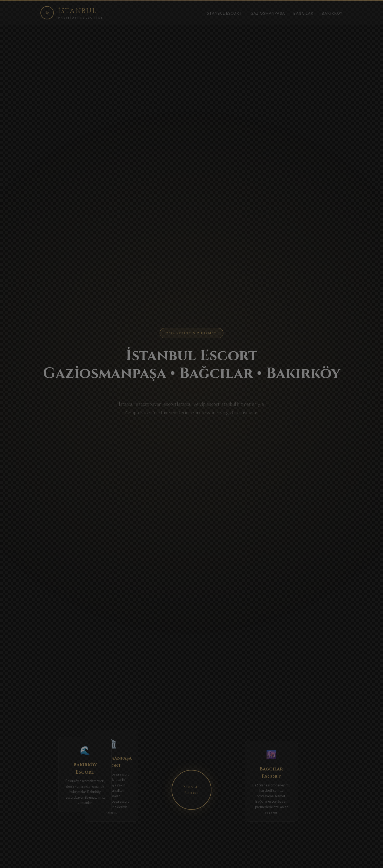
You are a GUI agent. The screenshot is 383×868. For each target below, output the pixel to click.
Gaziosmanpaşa (268, 13)
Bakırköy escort (77, 781)
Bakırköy (332, 13)
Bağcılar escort (263, 785)
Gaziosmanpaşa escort (112, 774)
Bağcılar (303, 13)
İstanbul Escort (224, 13)
